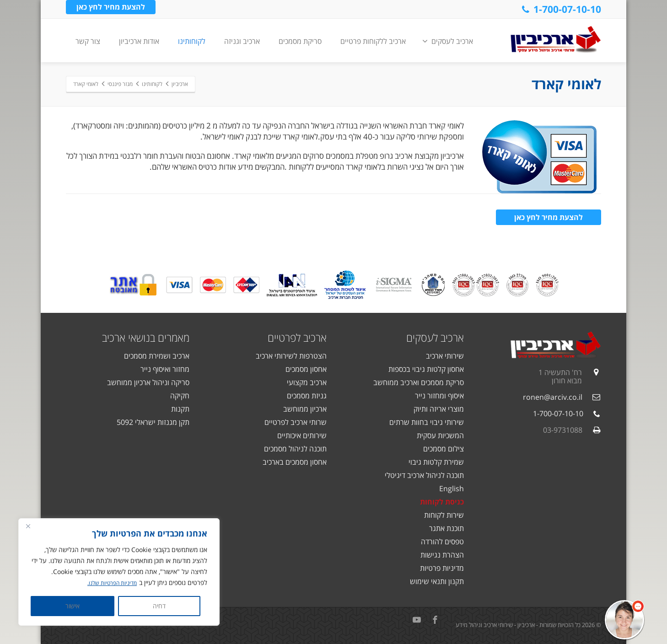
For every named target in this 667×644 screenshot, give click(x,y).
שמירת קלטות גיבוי (436, 462)
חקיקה (180, 396)
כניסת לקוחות (442, 502)
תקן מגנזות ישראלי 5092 (153, 422)
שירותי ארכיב (445, 356)
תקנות (180, 409)
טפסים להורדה (442, 542)
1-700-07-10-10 (561, 9)
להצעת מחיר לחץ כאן (111, 9)
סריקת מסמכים (300, 41)
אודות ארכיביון (139, 41)
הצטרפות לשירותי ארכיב (291, 356)
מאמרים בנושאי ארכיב (146, 338)
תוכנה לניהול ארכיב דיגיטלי (424, 475)
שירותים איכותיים (302, 435)
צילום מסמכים (444, 449)
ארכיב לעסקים (448, 41)
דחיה (159, 606)
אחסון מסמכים (306, 369)
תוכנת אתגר (446, 528)
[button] (624, 620)
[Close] (28, 526)
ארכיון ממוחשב (305, 409)
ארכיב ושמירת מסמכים (157, 356)
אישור (73, 606)
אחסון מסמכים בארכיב (295, 462)
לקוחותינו (192, 41)
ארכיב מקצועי (307, 382)
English (452, 488)
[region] (119, 572)
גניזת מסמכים (307, 396)
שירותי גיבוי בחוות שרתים (427, 422)
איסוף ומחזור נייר (439, 396)
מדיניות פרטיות (442, 568)
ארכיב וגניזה (242, 41)
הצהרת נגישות (442, 555)
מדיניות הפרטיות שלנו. (108, 583)
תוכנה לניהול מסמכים (295, 449)
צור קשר (88, 41)
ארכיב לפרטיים (297, 338)
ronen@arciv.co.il (553, 397)
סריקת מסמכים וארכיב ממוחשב (419, 382)
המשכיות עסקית (440, 435)
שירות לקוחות (444, 515)
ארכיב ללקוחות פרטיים (373, 41)
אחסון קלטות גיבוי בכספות (426, 369)
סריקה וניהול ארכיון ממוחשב (148, 382)
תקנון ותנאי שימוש (437, 581)
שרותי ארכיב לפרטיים (296, 422)
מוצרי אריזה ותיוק (439, 409)
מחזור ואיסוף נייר (165, 369)
